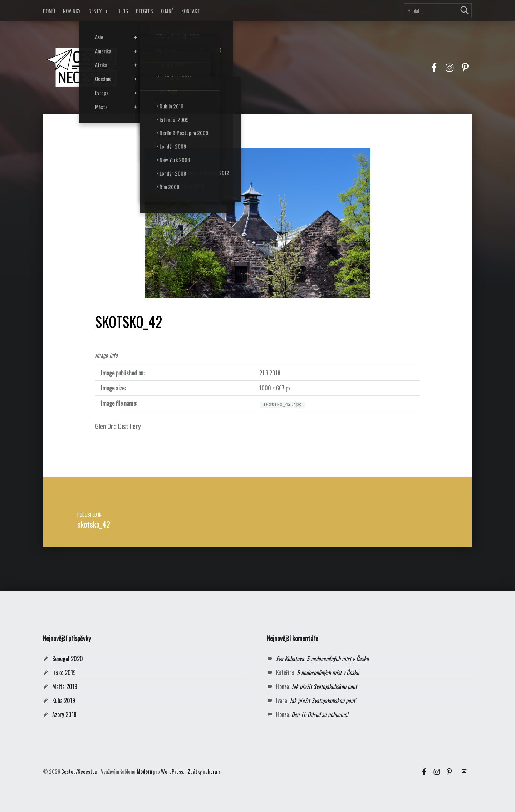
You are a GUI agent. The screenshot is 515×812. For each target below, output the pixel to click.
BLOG (123, 11)
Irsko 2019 (64, 673)
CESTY (99, 11)
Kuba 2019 (64, 700)
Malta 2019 (65, 686)
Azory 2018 (64, 714)
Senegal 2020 (68, 659)
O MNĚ (167, 11)
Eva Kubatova (290, 659)
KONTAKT (191, 11)
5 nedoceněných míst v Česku (338, 659)
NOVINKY (72, 11)
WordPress (172, 771)
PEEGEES (144, 11)
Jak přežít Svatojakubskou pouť (324, 686)
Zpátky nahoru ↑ (204, 771)
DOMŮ (49, 11)
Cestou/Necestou (79, 771)
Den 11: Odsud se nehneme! (320, 714)
